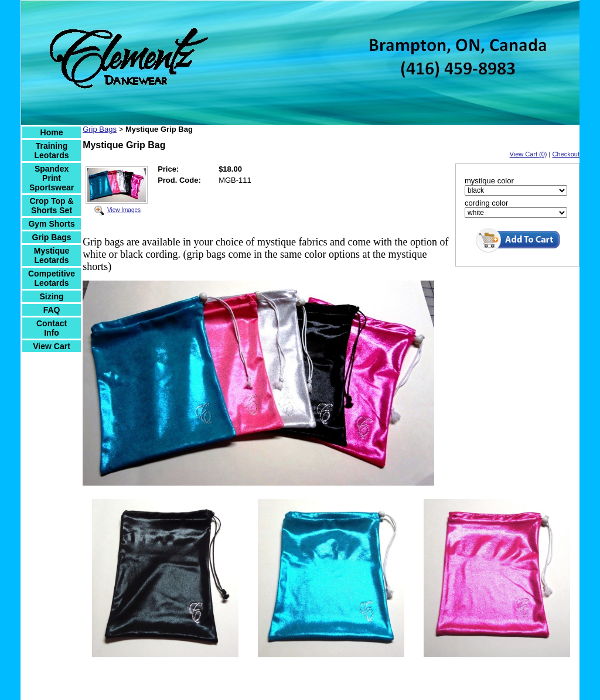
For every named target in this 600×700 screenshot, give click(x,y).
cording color (486, 203)
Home (52, 132)
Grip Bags (52, 237)
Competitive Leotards (52, 278)
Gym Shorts (51, 224)
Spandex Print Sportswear (52, 178)
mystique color (489, 181)
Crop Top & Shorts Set (51, 206)
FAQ (52, 310)
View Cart (52, 346)
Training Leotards (52, 151)
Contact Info (52, 328)
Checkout (566, 154)
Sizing (51, 296)
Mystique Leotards (52, 255)
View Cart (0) (529, 154)
